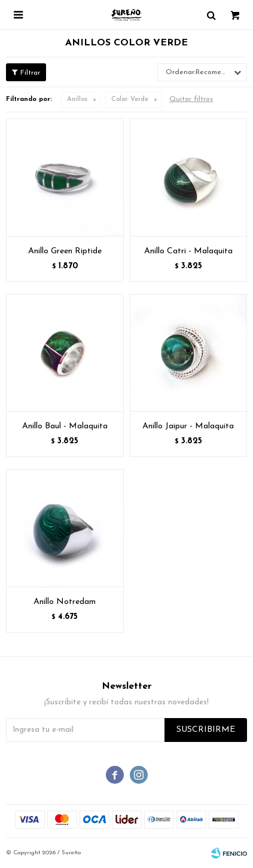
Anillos (77, 99)
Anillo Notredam (65, 602)
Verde (130, 99)
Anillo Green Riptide (65, 251)
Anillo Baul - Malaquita (65, 426)
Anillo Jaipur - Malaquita (188, 426)
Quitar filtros (191, 99)
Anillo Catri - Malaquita (188, 251)
